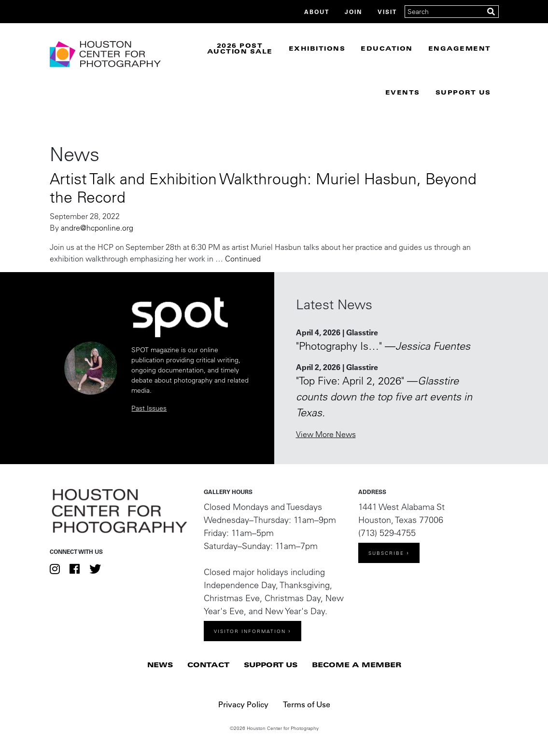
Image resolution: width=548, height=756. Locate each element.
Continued (243, 259)
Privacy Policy (243, 704)
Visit (387, 12)
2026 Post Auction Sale (240, 48)
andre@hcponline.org (97, 228)
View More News (326, 434)
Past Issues (149, 408)
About (317, 12)
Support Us (463, 92)
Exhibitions (317, 48)
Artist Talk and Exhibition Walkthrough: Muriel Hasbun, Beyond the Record (263, 188)
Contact (208, 665)
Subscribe (386, 553)
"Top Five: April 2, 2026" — (384, 397)
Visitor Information (250, 631)
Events (403, 92)
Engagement (460, 48)
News (160, 665)
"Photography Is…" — (383, 346)
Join (353, 12)
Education (387, 48)
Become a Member (357, 665)
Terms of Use (307, 704)
